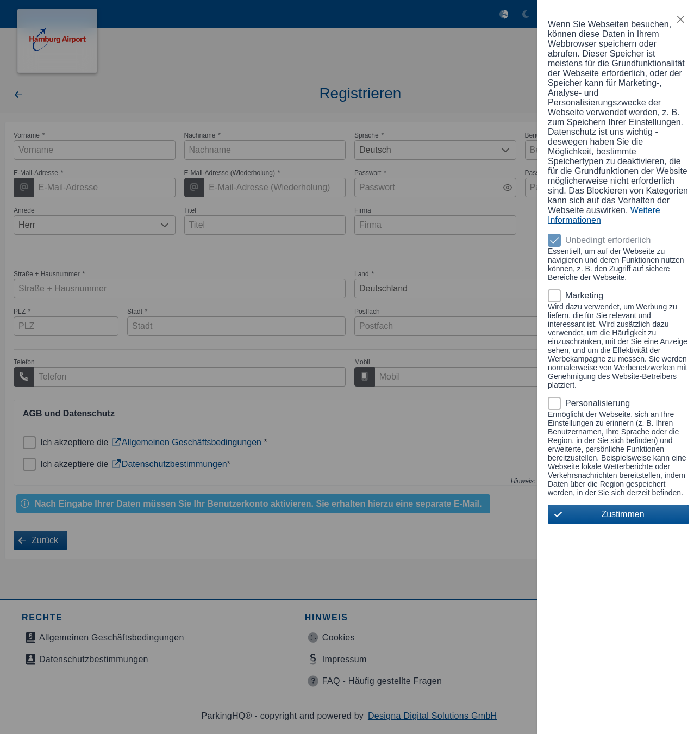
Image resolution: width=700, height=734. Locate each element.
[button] (680, 20)
